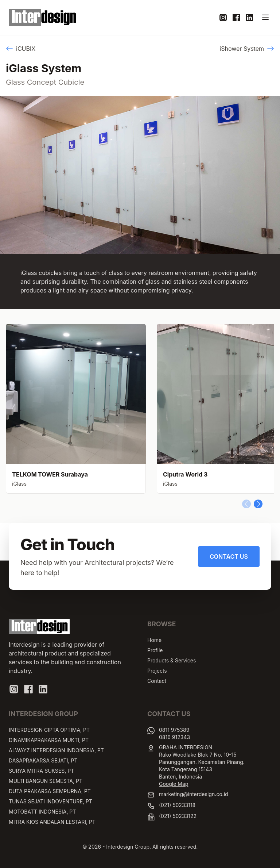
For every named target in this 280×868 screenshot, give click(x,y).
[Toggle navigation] (265, 17)
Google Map (174, 784)
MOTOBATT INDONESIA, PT (42, 812)
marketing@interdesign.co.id (194, 794)
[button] (258, 504)
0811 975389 (174, 730)
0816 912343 (174, 737)
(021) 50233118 (177, 805)
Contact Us (229, 557)
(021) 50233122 (178, 816)
